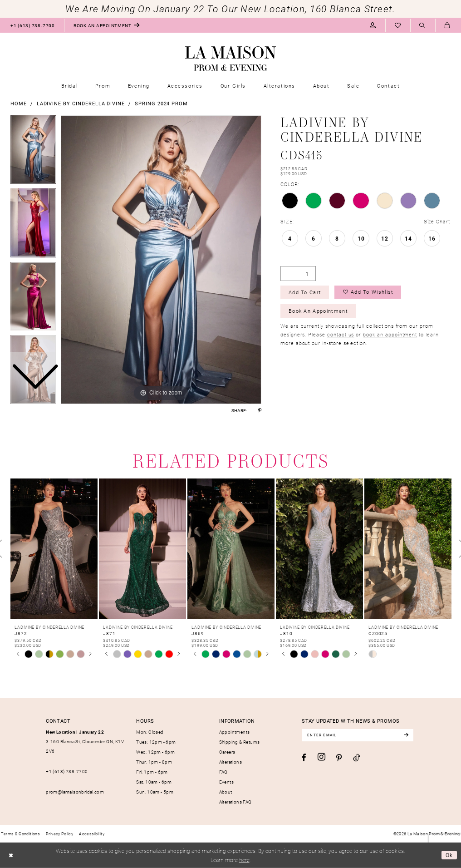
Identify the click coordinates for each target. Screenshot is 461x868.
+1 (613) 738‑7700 (67, 771)
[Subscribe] (407, 735)
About (226, 792)
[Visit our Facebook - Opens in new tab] (304, 757)
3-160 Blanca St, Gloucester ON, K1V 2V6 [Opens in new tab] (85, 742)
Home (19, 103)
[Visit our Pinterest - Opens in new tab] (339, 758)
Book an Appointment (318, 311)
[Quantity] (298, 274)
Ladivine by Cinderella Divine (81, 103)
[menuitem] (32, 25)
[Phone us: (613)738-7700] (32, 25)
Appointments (235, 732)
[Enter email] (358, 735)
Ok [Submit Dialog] (449, 855)
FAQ (223, 772)
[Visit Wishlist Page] (398, 25)
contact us (341, 335)
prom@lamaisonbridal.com (75, 792)
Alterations (230, 762)
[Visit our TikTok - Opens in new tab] (356, 758)
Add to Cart (305, 292)
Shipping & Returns (240, 742)
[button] (373, 25)
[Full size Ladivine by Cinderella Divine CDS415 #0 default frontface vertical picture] (161, 260)
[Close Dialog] (11, 855)
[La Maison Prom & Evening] (230, 59)
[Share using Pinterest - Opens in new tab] (260, 410)
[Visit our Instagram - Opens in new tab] (321, 757)
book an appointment (390, 335)
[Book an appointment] (107, 25)
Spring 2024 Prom (161, 103)
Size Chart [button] (437, 221)
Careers (227, 752)
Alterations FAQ (235, 802)
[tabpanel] (161, 260)
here (244, 860)
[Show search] (423, 26)
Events (226, 782)
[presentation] (54, 549)
